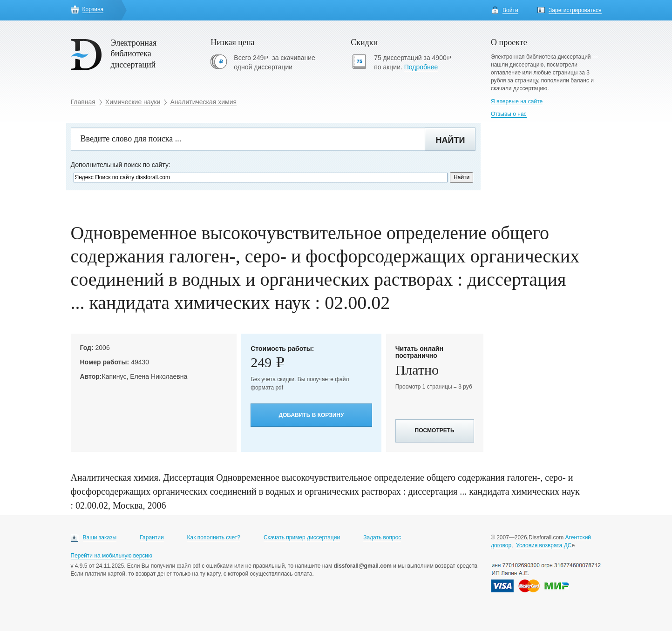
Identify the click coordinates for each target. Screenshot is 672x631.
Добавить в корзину (311, 415)
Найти (450, 140)
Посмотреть (435, 430)
